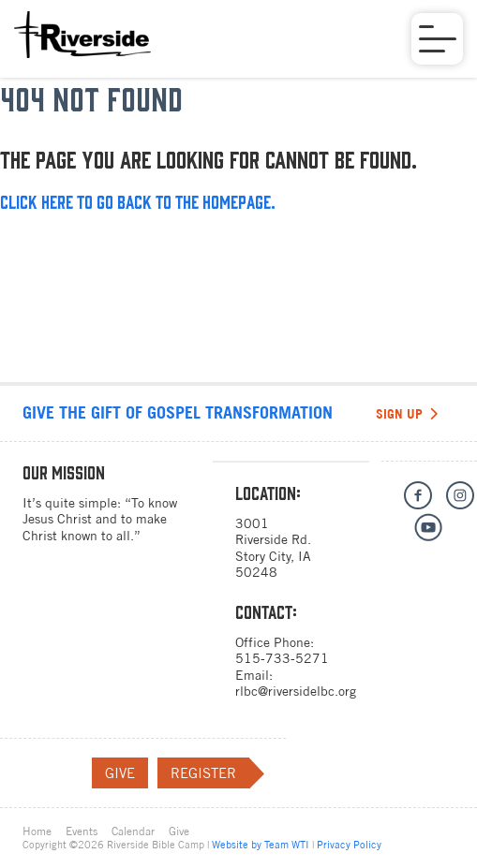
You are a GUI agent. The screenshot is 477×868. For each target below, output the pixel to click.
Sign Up (407, 413)
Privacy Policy (349, 845)
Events (82, 831)
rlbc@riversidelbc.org (296, 691)
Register (210, 773)
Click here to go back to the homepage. (138, 201)
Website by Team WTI (261, 845)
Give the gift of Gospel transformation (178, 412)
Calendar (133, 831)
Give (120, 773)
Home (37, 831)
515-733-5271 (282, 658)
